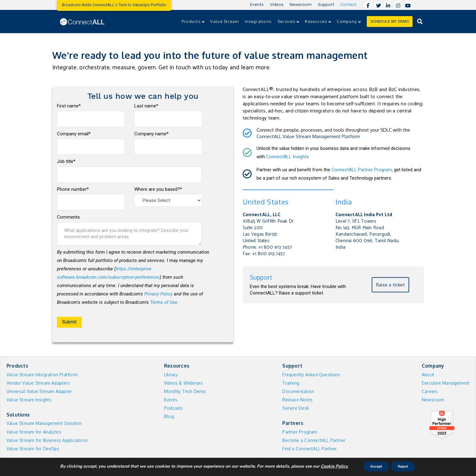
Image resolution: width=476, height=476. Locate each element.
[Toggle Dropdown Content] (420, 22)
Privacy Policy (158, 294)
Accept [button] (373, 466)
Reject (407, 466)
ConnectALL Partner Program (362, 170)
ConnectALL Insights (288, 157)
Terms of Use (164, 302)
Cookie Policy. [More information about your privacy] (327, 466)
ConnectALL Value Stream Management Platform (308, 136)
